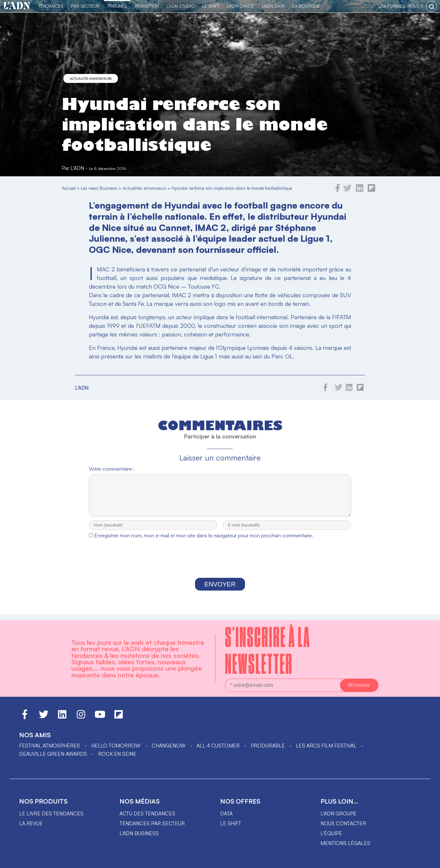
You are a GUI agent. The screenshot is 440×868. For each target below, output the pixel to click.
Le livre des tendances (51, 813)
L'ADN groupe (339, 813)
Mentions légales (345, 843)
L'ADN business (139, 833)
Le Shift (211, 6)
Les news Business (99, 188)
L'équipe (331, 833)
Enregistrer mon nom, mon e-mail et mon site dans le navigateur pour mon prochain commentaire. (204, 541)
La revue (31, 823)
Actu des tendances (147, 813)
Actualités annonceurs (91, 78)
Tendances (51, 6)
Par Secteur (85, 6)
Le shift (231, 823)
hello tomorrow (116, 746)
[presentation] (220, 566)
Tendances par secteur (152, 823)
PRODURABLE (268, 746)
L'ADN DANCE (241, 6)
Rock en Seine (117, 754)
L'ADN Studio (181, 6)
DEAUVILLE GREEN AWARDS (53, 754)
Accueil (69, 188)
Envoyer (220, 590)
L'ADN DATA (273, 6)
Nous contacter (343, 823)
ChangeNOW (169, 746)
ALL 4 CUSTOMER (218, 746)
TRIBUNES (117, 6)
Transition (147, 6)
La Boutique (306, 6)
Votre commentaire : (112, 469)
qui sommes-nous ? (400, 6)
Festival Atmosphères (50, 746)
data (226, 813)
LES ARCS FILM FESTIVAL (326, 746)
